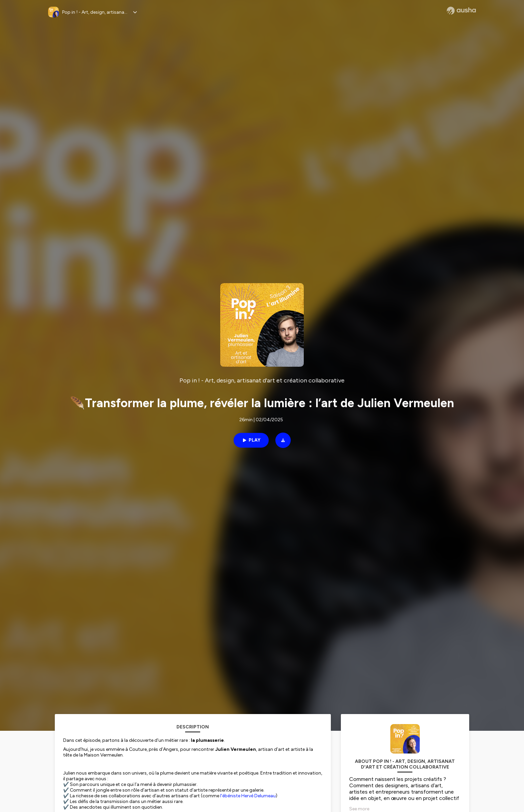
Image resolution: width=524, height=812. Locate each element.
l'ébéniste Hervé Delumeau (248, 796)
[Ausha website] (461, 11)
